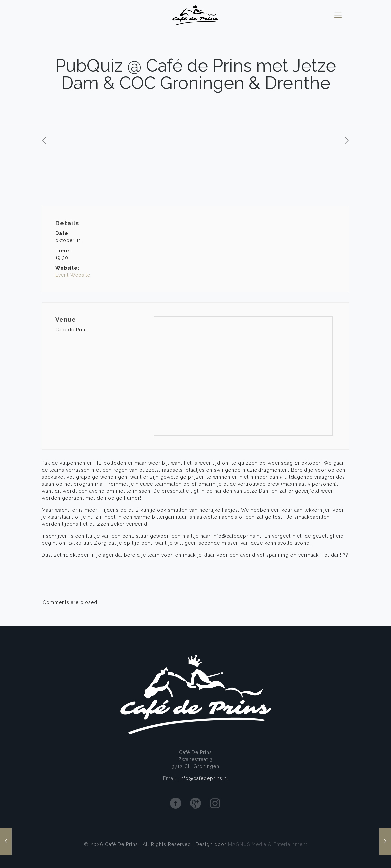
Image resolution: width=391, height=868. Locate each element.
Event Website (73, 275)
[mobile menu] (338, 15)
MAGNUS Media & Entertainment (268, 844)
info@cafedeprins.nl (204, 778)
